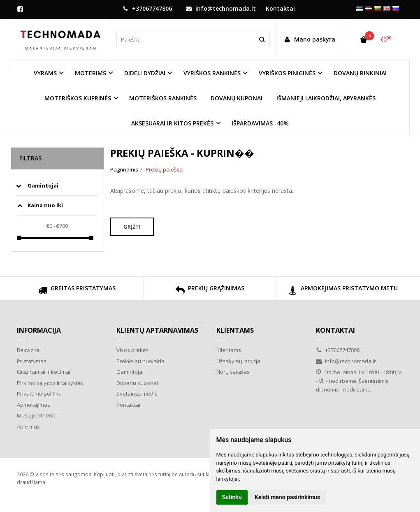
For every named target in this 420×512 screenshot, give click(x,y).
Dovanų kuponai (137, 383)
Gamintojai (130, 372)
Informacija (39, 330)
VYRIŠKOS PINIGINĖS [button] (287, 73)
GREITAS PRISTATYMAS (77, 291)
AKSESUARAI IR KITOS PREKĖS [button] (172, 123)
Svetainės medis (137, 394)
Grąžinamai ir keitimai (44, 372)
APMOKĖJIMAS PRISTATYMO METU (343, 291)
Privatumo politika (39, 394)
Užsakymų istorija (238, 361)
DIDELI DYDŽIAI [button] (145, 73)
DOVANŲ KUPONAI (237, 98)
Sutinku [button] (232, 497)
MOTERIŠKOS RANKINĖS (163, 98)
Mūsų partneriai (37, 415)
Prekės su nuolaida (140, 361)
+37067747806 (147, 8)
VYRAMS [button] (45, 73)
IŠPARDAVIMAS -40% (260, 123)
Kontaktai (128, 405)
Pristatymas (32, 361)
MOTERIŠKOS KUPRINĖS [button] (78, 98)
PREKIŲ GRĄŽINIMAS (210, 291)
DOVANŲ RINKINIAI (360, 73)
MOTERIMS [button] (90, 73)
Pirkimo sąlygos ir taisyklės (50, 383)
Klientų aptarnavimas (157, 330)
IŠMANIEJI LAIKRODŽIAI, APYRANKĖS (326, 98)
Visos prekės (132, 350)
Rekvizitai (29, 350)
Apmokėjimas (34, 405)
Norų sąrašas (233, 372)
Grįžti (132, 227)
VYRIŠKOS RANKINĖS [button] (212, 73)
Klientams (235, 330)
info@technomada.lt (221, 8)
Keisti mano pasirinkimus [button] (287, 497)
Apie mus (28, 426)
